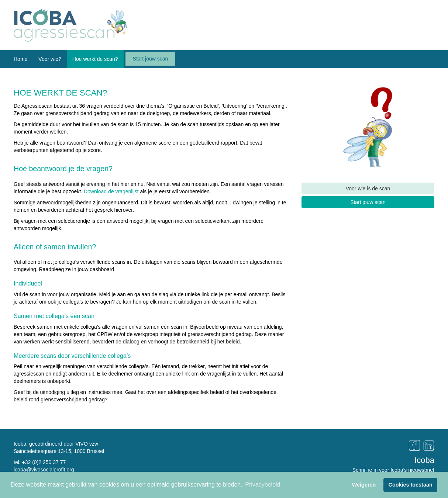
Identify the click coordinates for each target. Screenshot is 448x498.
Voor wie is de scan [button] (368, 189)
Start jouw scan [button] (368, 202)
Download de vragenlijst (111, 191)
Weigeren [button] (364, 485)
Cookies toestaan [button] (411, 485)
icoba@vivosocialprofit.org (44, 470)
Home (20, 59)
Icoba (424, 460)
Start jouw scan (151, 59)
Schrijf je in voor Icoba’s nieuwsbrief (393, 470)
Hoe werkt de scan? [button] (95, 59)
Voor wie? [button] (50, 59)
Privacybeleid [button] (263, 485)
